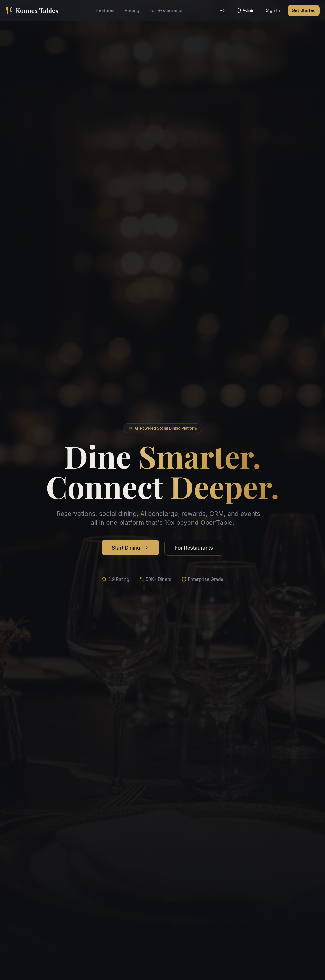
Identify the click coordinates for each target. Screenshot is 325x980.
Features (105, 10)
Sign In (273, 10)
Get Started (304, 10)
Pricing (132, 10)
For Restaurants (166, 10)
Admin (245, 10)
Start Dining (130, 548)
